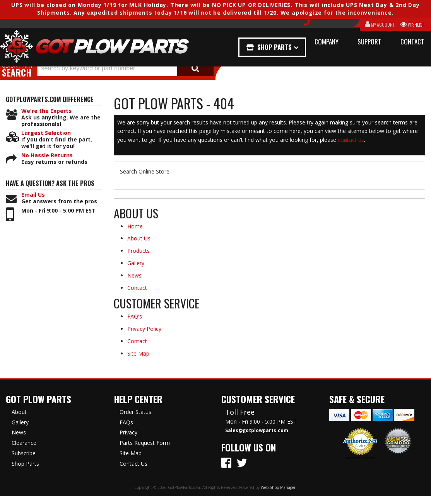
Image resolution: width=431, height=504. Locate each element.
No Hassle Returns (47, 156)
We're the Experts (46, 111)
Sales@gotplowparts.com (257, 431)
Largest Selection (46, 133)
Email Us (33, 195)
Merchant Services (360, 458)
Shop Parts (275, 47)
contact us (351, 140)
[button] (125, 68)
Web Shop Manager (278, 487)
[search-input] (107, 68)
